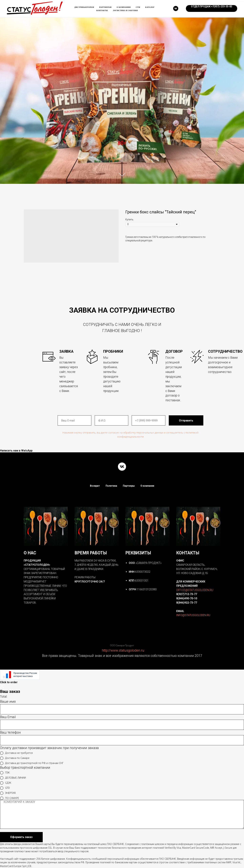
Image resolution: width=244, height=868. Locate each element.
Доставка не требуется (16, 753)
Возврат (95, 486)
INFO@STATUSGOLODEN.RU (193, 615)
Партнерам (105, 7)
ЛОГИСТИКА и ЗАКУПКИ (125, 10)
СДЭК (6, 783)
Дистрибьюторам (84, 7)
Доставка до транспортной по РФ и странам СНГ (32, 763)
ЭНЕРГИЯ (8, 793)
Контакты (102, 10)
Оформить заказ (21, 837)
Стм (138, 7)
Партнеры (129, 486)
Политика (111, 486)
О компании (124, 7)
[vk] (176, 8)
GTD (5, 788)
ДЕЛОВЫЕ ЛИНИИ (13, 778)
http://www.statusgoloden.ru (123, 650)
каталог (150, 7)
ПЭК (5, 773)
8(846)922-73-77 (187, 603)
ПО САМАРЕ (9, 798)
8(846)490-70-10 (187, 598)
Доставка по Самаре (15, 758)
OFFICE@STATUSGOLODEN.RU (195, 590)
